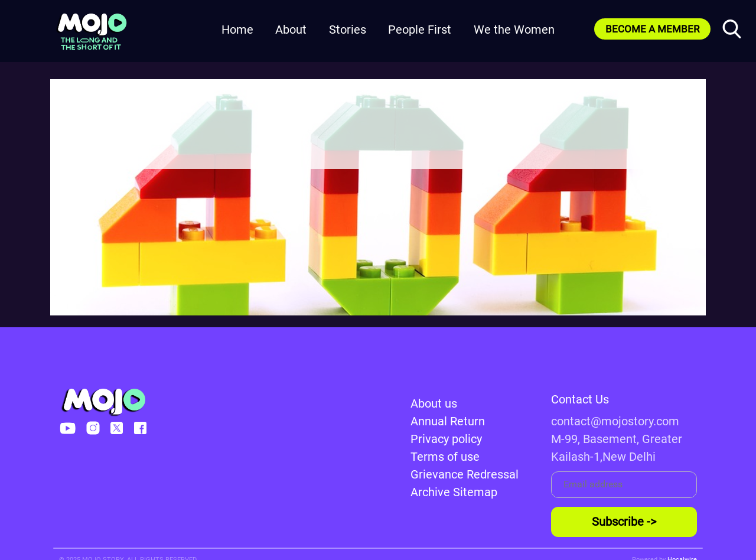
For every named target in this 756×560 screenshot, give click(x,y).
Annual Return (448, 421)
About (291, 30)
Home (237, 30)
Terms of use (445, 457)
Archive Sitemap (454, 492)
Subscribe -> (624, 522)
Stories (348, 30)
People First (420, 30)
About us (434, 403)
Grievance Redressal (465, 474)
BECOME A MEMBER (652, 29)
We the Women (514, 30)
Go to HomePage (378, 144)
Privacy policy (446, 439)
